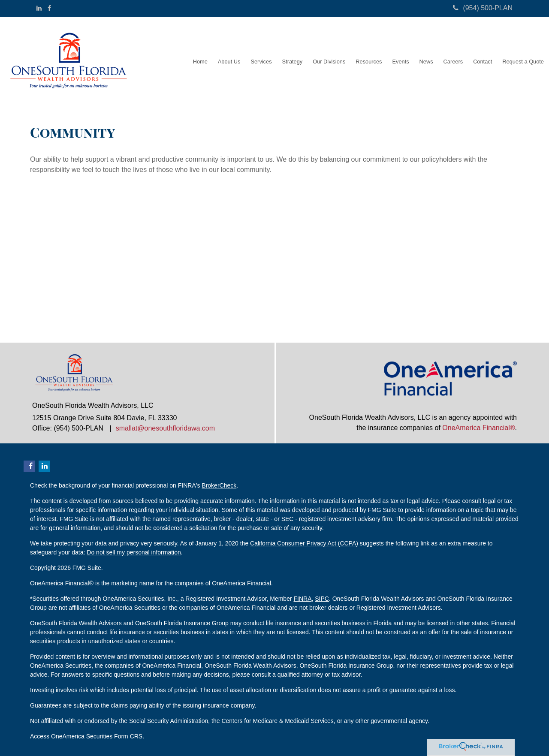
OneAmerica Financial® (478, 428)
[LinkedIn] (39, 8)
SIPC (322, 599)
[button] (229, 62)
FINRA (302, 599)
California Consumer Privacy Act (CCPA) (304, 543)
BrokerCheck (219, 485)
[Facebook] (49, 8)
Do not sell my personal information (134, 552)
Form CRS (128, 736)
